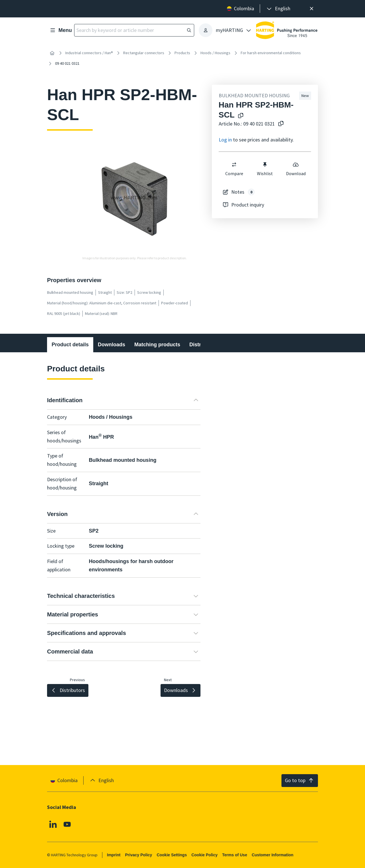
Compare (234, 169)
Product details (70, 345)
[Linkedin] (53, 824)
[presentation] (278, 9)
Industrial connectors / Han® (89, 53)
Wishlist (265, 169)
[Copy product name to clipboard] (241, 116)
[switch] (234, 165)
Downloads (111, 345)
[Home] (52, 53)
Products (182, 53)
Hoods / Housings (215, 53)
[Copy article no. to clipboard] (281, 124)
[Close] (312, 9)
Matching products (157, 345)
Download (296, 169)
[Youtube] (67, 824)
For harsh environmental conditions (271, 53)
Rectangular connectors (144, 53)
